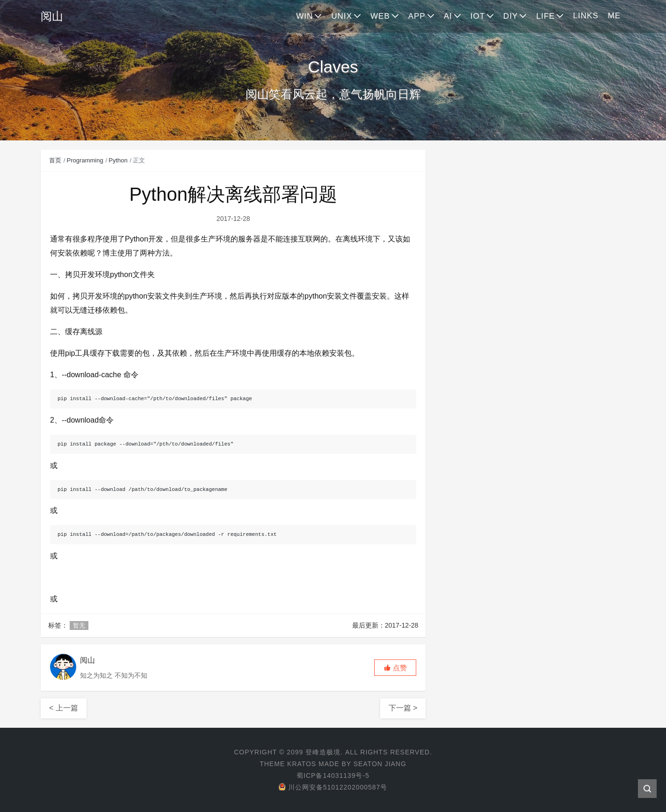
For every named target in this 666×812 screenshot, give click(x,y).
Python (118, 160)
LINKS (586, 16)
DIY (510, 16)
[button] (395, 668)
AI (448, 16)
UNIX (342, 16)
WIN (304, 16)
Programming (85, 160)
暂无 (79, 625)
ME (615, 16)
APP (417, 16)
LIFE (545, 16)
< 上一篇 (64, 708)
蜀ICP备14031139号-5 (333, 775)
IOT (478, 16)
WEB (380, 16)
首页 (55, 160)
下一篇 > (403, 708)
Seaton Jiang (380, 764)
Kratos (302, 764)
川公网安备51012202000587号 (333, 787)
